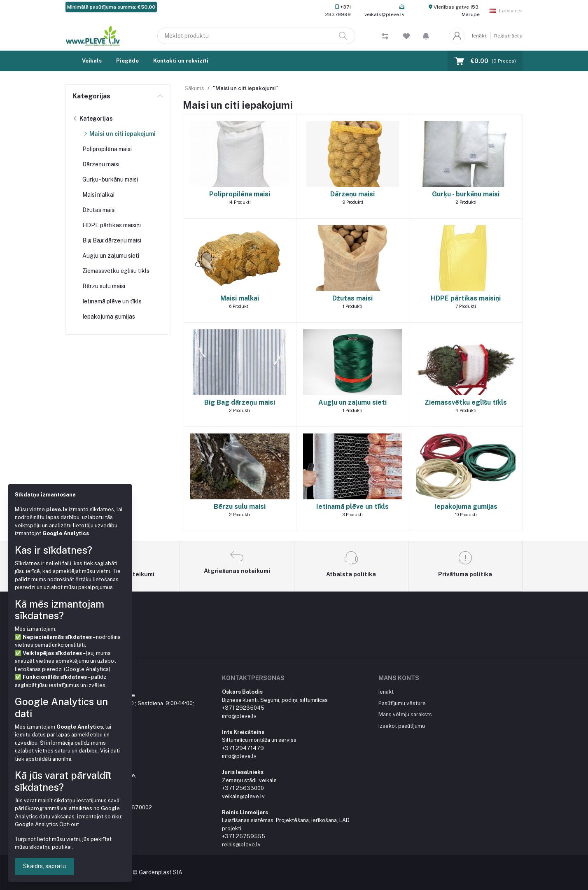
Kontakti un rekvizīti (181, 61)
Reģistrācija (508, 36)
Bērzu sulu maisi (104, 286)
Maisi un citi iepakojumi (119, 134)
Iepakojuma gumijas (109, 317)
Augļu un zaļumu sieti (111, 256)
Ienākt (479, 36)
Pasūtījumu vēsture (402, 703)
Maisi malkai (98, 195)
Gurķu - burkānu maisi (110, 179)
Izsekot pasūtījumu (402, 726)
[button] (426, 36)
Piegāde (127, 61)
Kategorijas (91, 96)
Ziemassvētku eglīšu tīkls (116, 271)
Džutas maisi (99, 210)
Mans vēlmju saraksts (405, 714)
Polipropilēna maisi (107, 149)
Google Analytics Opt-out (47, 824)
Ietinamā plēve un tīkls (112, 301)
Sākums (194, 88)
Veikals (92, 61)
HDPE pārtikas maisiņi (112, 225)
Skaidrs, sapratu (44, 866)
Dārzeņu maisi (101, 164)
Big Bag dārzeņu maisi (112, 240)
